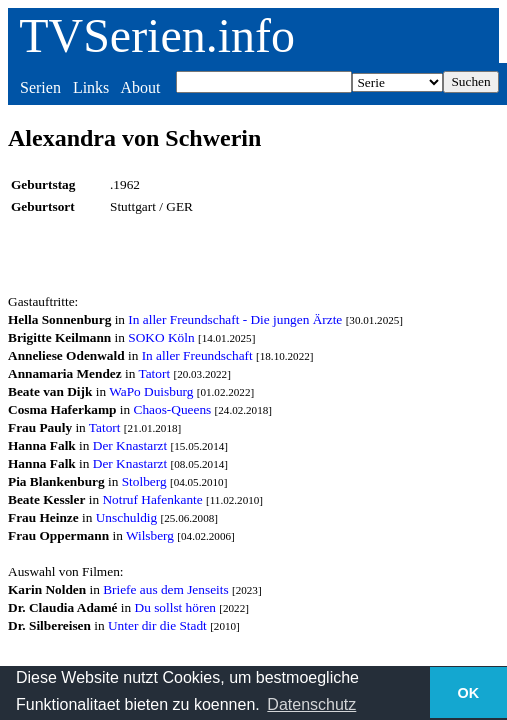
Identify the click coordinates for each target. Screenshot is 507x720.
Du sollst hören (175, 607)
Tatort (154, 373)
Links (91, 87)
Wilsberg (150, 535)
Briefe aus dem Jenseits (165, 589)
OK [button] (469, 693)
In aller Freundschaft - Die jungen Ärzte (235, 319)
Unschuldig (126, 517)
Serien (40, 87)
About (140, 87)
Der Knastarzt (130, 445)
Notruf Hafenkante (152, 499)
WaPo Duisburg (151, 391)
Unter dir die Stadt (157, 625)
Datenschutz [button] (311, 704)
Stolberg (144, 481)
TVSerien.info (157, 35)
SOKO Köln (161, 337)
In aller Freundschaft (197, 355)
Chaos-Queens (173, 409)
